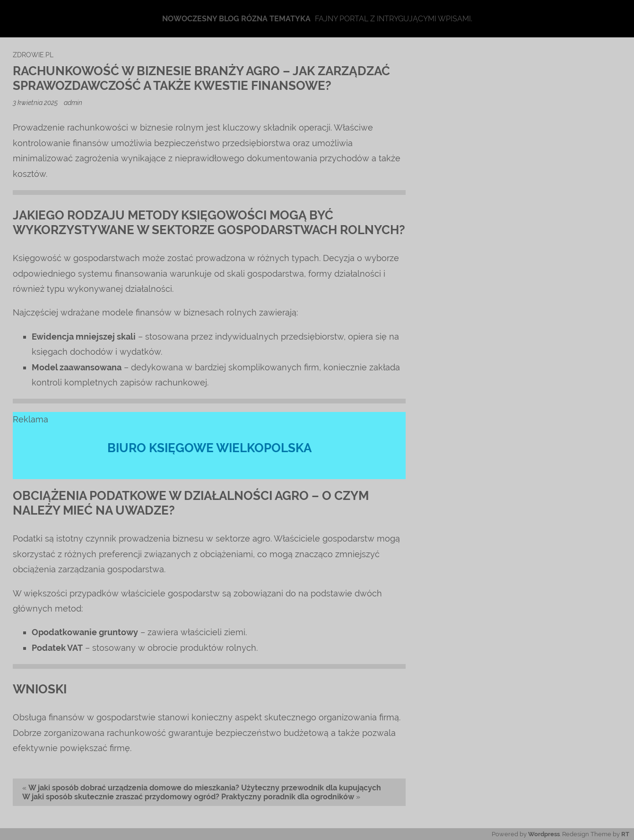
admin (73, 102)
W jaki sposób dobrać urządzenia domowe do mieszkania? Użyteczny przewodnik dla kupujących (205, 788)
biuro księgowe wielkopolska (209, 448)
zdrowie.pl (33, 55)
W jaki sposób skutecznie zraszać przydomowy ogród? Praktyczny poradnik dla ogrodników (188, 797)
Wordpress (544, 834)
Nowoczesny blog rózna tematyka (236, 19)
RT (625, 834)
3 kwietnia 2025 (36, 102)
